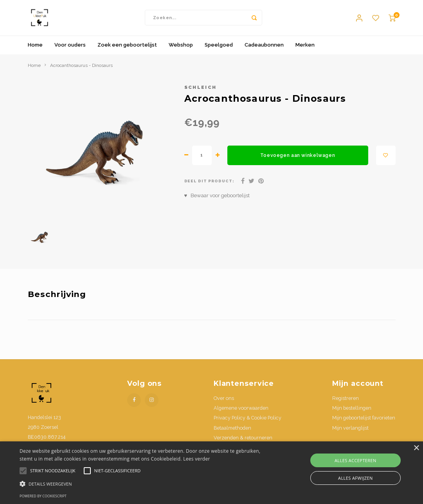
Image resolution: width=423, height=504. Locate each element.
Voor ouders (70, 48)
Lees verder (197, 459)
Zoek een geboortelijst (127, 48)
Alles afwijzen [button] (355, 478)
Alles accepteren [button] (355, 460)
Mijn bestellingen (352, 412)
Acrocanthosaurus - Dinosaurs (81, 69)
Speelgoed (219, 48)
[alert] (211, 473)
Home (35, 48)
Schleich (201, 91)
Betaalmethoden (232, 431)
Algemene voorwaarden (241, 412)
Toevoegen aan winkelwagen (298, 159)
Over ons (224, 402)
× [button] (416, 448)
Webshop (181, 48)
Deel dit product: (210, 185)
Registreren (346, 402)
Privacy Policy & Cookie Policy (247, 422)
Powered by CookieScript (43, 496)
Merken (305, 48)
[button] (144, 483)
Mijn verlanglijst (350, 431)
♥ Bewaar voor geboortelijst (217, 199)
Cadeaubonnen (264, 48)
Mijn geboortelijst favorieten (364, 422)
